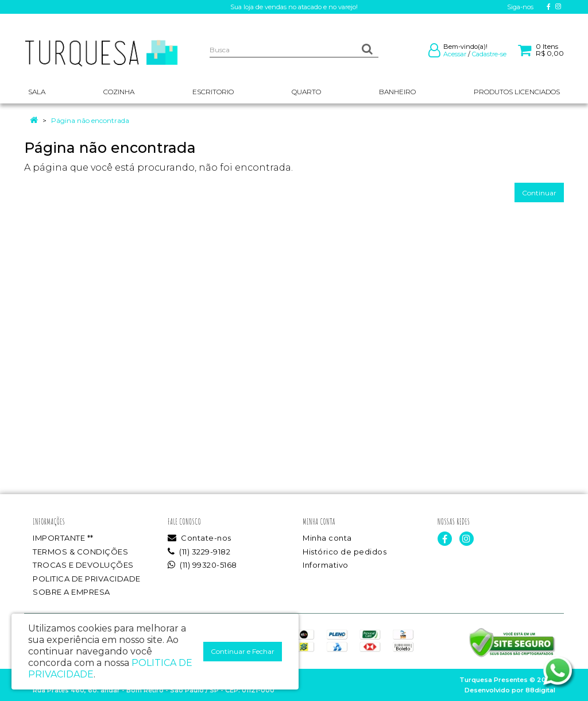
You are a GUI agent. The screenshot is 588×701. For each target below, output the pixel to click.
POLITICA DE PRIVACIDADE (87, 579)
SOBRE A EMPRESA (71, 592)
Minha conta (327, 538)
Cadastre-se (489, 54)
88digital (540, 690)
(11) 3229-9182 (199, 552)
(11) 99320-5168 (202, 565)
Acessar (455, 54)
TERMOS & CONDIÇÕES (80, 552)
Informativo (326, 565)
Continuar (539, 193)
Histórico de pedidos (345, 552)
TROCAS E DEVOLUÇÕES (83, 565)
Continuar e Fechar (243, 651)
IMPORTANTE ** (63, 538)
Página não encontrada (90, 120)
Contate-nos (200, 538)
